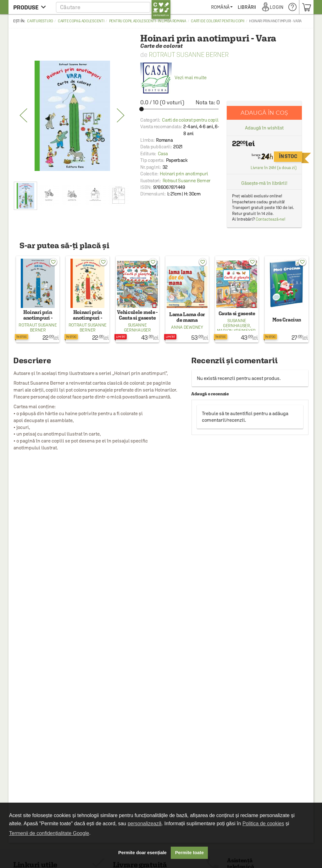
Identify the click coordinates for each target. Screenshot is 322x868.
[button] (113, 7)
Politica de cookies (263, 824)
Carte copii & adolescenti (81, 21)
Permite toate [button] (189, 853)
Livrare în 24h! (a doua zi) (274, 168)
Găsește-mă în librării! (264, 183)
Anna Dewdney (187, 327)
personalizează (145, 824)
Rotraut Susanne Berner (189, 55)
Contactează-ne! (271, 219)
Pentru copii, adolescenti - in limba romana (148, 21)
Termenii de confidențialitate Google (49, 833)
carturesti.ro (40, 21)
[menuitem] (244, 7)
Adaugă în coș (264, 113)
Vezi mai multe (173, 77)
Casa (163, 154)
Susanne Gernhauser (137, 327)
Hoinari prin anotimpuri (184, 174)
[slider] (180, 109)
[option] (72, 116)
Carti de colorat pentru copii (217, 21)
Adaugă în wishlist (264, 128)
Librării (269, 7)
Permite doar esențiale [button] (142, 853)
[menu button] (31, 7)
